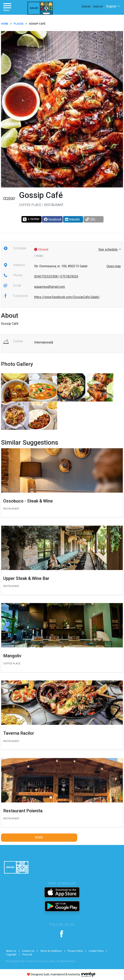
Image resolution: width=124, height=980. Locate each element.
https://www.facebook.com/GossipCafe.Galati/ (67, 297)
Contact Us (28, 951)
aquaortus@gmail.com (50, 287)
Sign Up (98, 7)
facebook (53, 219)
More (39, 837)
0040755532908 (46, 276)
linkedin (72, 219)
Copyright (11, 955)
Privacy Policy (75, 951)
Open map (114, 266)
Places (19, 24)
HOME (5, 24)
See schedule (108, 249)
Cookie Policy (96, 951)
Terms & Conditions (51, 951)
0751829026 (69, 276)
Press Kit (27, 955)
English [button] (112, 6)
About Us (11, 951)
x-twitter (31, 219)
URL (91, 219)
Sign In (86, 7)
